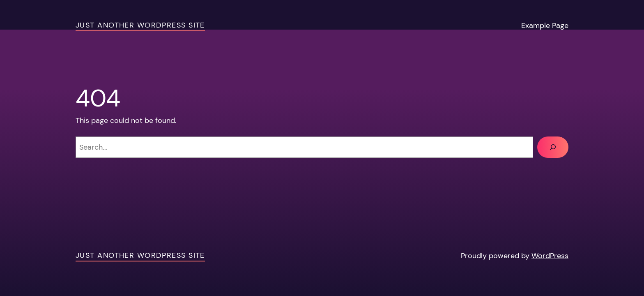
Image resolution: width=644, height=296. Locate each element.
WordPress (550, 256)
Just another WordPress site (140, 25)
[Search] (553, 147)
